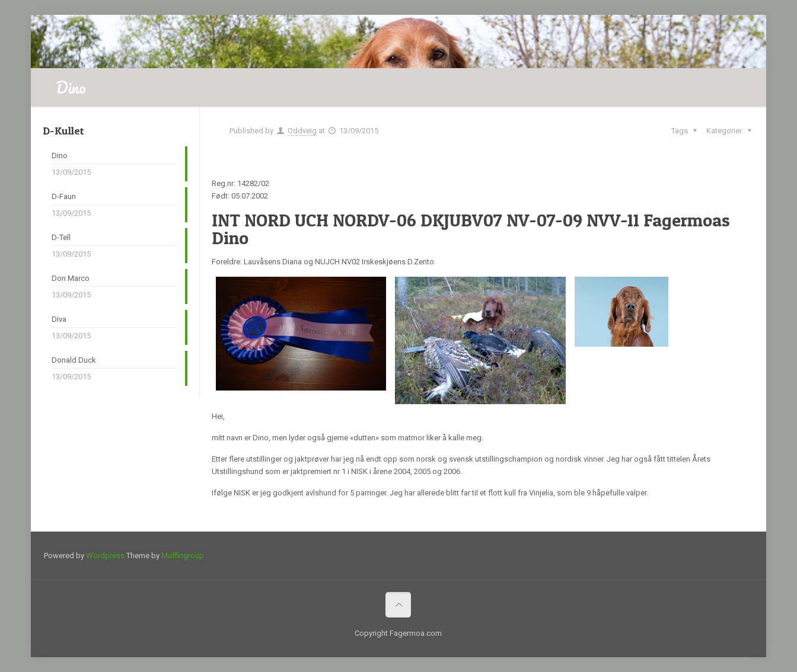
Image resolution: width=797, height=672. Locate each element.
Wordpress (105, 556)
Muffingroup (183, 556)
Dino (60, 156)
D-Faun (64, 196)
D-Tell (61, 237)
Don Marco (71, 278)
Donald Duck (74, 360)
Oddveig (302, 131)
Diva (59, 319)
